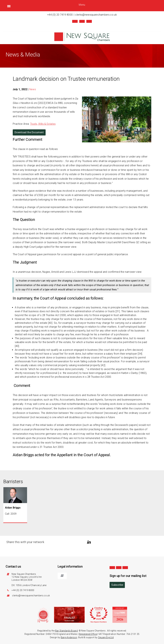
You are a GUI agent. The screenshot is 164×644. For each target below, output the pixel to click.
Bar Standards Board (66, 631)
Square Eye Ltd (106, 637)
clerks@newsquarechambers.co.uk (96, 15)
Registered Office (88, 634)
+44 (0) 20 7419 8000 (60, 15)
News (33, 89)
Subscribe (117, 585)
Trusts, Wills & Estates (43, 124)
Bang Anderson (69, 637)
